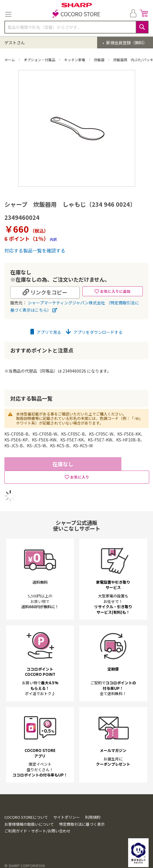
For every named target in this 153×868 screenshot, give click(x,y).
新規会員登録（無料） (126, 43)
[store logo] (77, 14)
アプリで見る (46, 332)
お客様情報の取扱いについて (29, 824)
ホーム (10, 60)
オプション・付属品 (40, 60)
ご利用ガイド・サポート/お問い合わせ (37, 831)
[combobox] (76, 27)
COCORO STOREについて (26, 817)
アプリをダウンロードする (94, 332)
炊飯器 (100, 60)
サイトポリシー (67, 817)
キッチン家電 (75, 60)
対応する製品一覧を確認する (35, 250)
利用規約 (93, 817)
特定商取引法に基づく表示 (82, 824)
